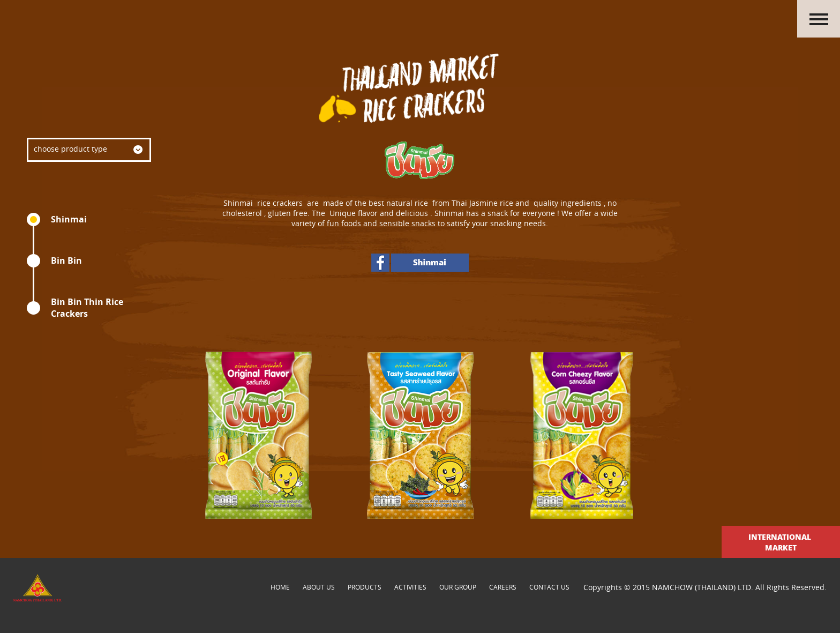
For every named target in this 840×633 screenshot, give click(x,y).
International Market (781, 542)
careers (503, 587)
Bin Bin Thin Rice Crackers (87, 308)
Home (280, 587)
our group (458, 587)
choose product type (70, 149)
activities (410, 587)
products (365, 587)
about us (319, 587)
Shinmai (69, 219)
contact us (549, 587)
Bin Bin (66, 260)
